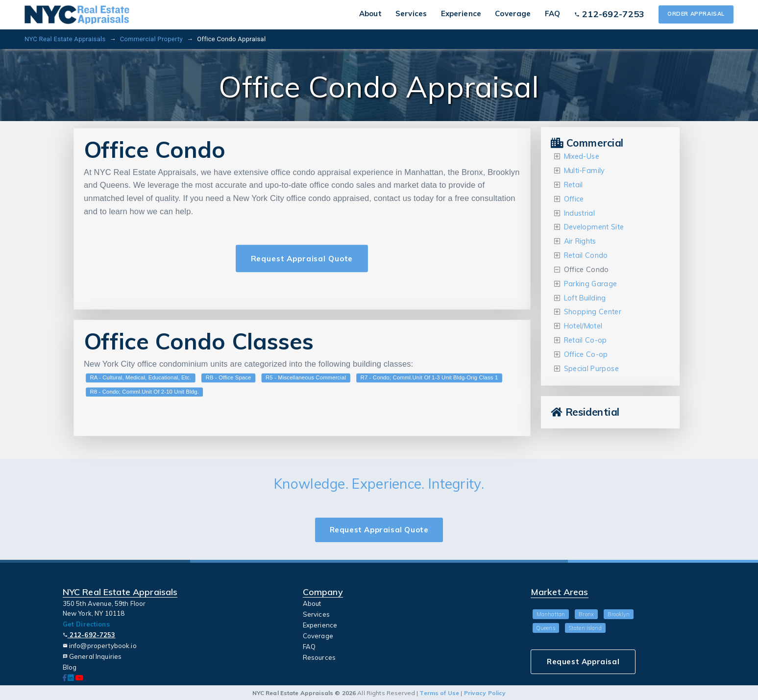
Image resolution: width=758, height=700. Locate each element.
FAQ (552, 13)
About (370, 13)
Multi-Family (584, 171)
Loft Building (585, 298)
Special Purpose (591, 368)
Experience (461, 13)
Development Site (594, 227)
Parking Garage (591, 284)
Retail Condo (586, 256)
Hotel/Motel (583, 326)
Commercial (587, 143)
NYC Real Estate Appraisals (65, 39)
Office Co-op (586, 355)
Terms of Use (439, 693)
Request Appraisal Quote (302, 258)
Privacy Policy (485, 693)
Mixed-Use (582, 157)
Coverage (513, 13)
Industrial (579, 213)
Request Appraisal (583, 662)
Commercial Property (151, 39)
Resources (319, 657)
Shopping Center (593, 312)
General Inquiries (92, 656)
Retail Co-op (586, 340)
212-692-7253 (89, 635)
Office (574, 199)
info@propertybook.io (100, 646)
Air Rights (580, 241)
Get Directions (86, 624)
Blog (70, 667)
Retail (574, 185)
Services (411, 13)
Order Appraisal (696, 14)
